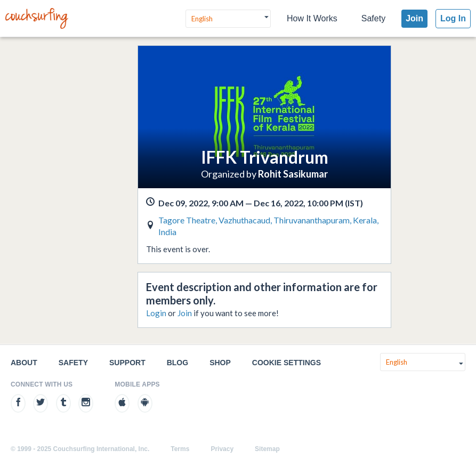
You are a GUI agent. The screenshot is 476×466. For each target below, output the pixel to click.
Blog (178, 363)
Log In (453, 18)
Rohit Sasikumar (293, 174)
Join (414, 18)
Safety (373, 18)
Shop (220, 363)
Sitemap (267, 449)
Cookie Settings (287, 363)
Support (127, 363)
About (24, 363)
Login (156, 313)
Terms (180, 449)
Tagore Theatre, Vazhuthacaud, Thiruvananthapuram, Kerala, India (268, 226)
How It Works (312, 18)
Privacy (222, 449)
